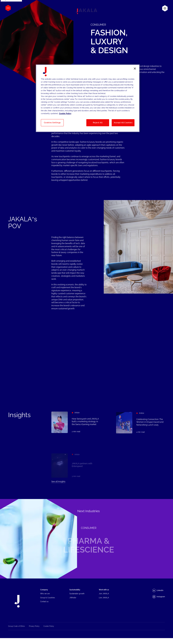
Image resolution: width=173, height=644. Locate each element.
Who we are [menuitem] (45, 596)
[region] (88, 98)
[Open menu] (8, 8)
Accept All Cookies (123, 123)
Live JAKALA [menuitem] (104, 600)
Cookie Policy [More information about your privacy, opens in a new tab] (65, 113)
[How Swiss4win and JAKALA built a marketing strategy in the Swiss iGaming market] (76, 424)
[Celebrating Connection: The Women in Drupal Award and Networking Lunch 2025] (141, 430)
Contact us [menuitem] (44, 604)
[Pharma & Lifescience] (86, 539)
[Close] (135, 69)
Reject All (98, 123)
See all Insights (58, 484)
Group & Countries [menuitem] (48, 600)
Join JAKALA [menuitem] (104, 596)
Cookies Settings (52, 123)
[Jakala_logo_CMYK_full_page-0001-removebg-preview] (86, 11)
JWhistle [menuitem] (73, 600)
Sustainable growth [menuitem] (77, 596)
